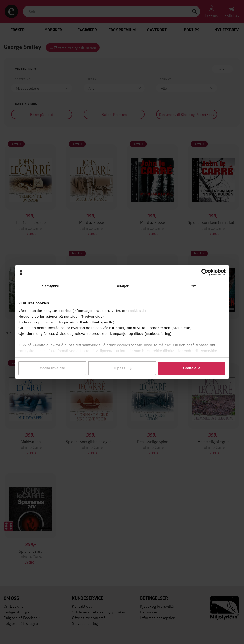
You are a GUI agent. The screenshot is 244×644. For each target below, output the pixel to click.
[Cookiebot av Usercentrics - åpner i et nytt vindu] (205, 272)
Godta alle (192, 368)
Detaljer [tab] (122, 286)
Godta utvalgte (52, 368)
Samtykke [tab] (51, 286)
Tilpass (122, 368)
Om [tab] (193, 286)
